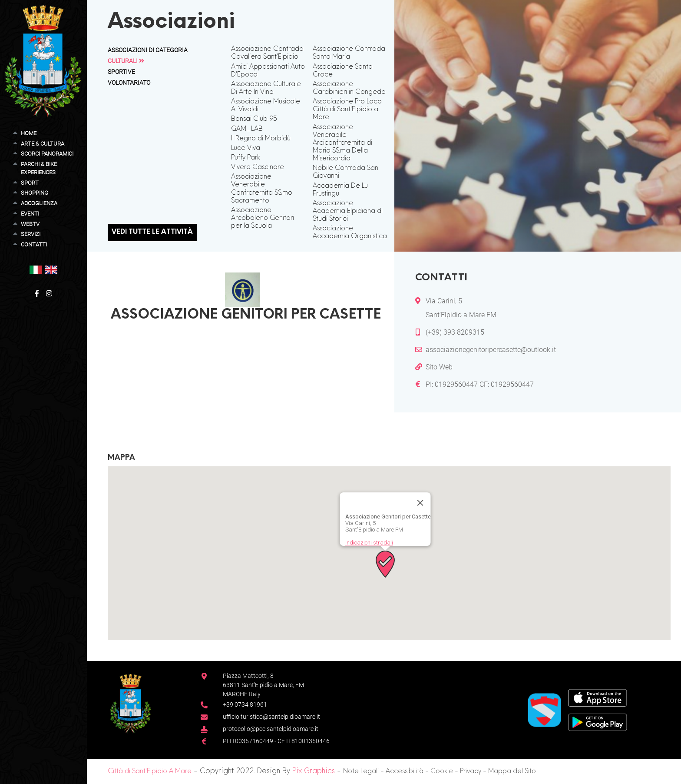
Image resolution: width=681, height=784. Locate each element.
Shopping (35, 193)
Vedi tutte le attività (152, 232)
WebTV (30, 224)
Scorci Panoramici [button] (47, 154)
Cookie (442, 772)
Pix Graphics (314, 771)
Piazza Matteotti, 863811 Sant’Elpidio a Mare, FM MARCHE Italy (263, 685)
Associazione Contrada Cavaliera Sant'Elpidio (267, 53)
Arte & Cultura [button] (43, 144)
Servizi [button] (31, 234)
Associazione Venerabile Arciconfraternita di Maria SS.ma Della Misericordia (342, 143)
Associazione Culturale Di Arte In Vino (266, 88)
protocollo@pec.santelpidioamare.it (271, 729)
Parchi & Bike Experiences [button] (39, 168)
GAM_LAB (247, 129)
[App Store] (597, 697)
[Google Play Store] (598, 722)
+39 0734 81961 (245, 704)
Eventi (30, 214)
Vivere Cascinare (258, 168)
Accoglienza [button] (39, 203)
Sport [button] (30, 183)
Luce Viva (246, 148)
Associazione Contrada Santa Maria (349, 53)
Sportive (121, 72)
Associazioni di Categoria (148, 50)
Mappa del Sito (512, 772)
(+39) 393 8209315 (455, 332)
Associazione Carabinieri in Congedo (349, 88)
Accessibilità (405, 772)
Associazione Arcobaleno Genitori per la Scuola (263, 218)
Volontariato (129, 83)
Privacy (471, 772)
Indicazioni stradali (369, 543)
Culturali (126, 61)
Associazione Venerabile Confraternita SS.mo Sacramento (262, 189)
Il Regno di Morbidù (261, 139)
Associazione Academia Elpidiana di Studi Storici (348, 211)
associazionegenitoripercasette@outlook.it (491, 350)
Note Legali (361, 772)
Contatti (34, 244)
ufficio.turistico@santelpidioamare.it (271, 717)
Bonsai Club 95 (254, 119)
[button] (36, 269)
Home (29, 133)
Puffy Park (246, 158)
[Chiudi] (420, 503)
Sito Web (439, 367)
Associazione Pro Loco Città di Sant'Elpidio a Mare (347, 110)
